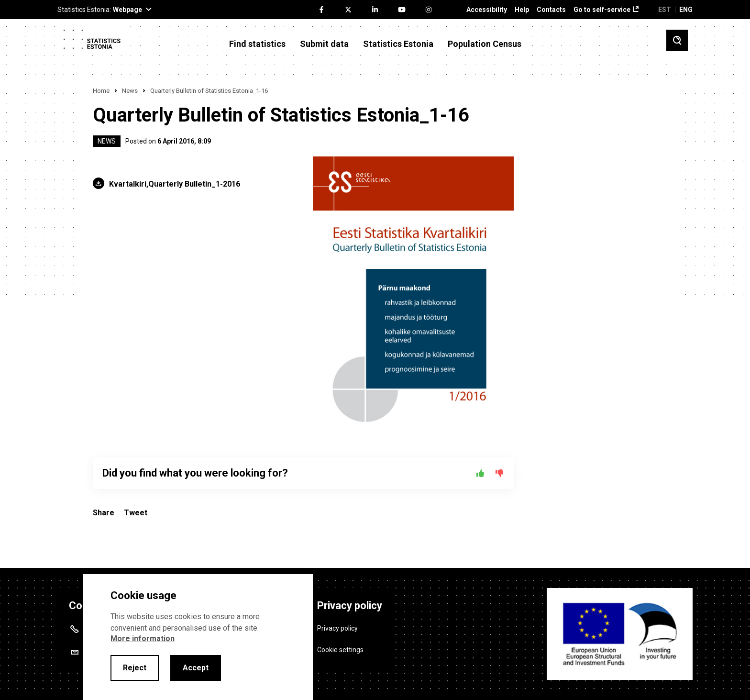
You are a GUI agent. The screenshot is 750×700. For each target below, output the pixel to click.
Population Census (485, 44)
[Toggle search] (677, 40)
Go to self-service (602, 10)
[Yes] (480, 473)
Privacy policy (337, 626)
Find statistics (257, 44)
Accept (196, 668)
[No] (499, 473)
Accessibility (487, 10)
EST (665, 10)
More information (143, 639)
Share (104, 513)
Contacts (551, 10)
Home (101, 91)
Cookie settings (340, 647)
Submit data (324, 44)
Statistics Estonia (398, 44)
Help (522, 10)
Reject (135, 668)
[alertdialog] (198, 637)
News (130, 91)
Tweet (136, 513)
